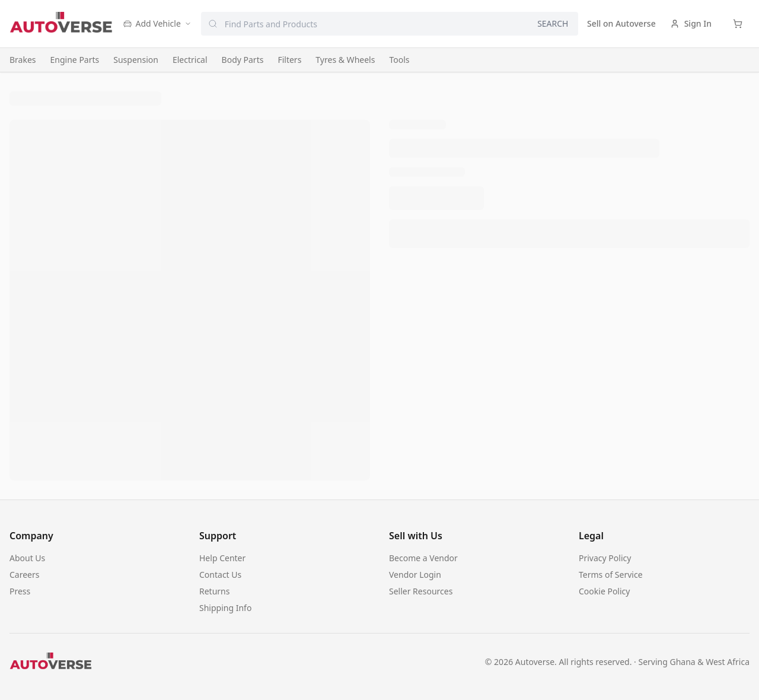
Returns (214, 591)
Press (20, 591)
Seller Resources (421, 591)
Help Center (222, 558)
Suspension (136, 60)
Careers (24, 575)
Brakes (23, 60)
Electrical (190, 60)
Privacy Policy (605, 558)
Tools (399, 60)
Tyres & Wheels (345, 60)
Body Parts (243, 60)
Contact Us (220, 575)
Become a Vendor (423, 558)
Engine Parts (75, 60)
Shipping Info (225, 608)
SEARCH (553, 23)
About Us (27, 558)
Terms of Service (611, 575)
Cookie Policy (604, 591)
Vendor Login (415, 575)
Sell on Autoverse (621, 23)
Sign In (691, 23)
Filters (289, 60)
